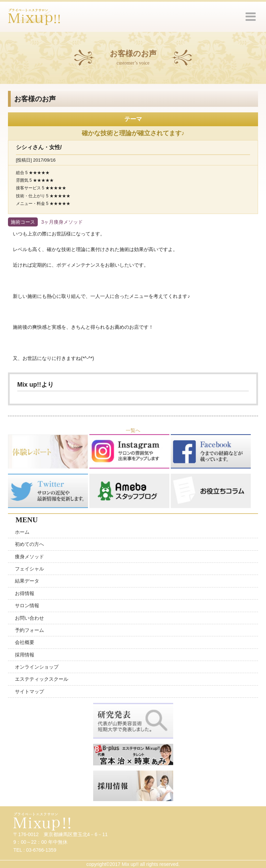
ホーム (22, 532)
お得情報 (25, 593)
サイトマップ (29, 691)
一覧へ (133, 430)
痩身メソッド (29, 557)
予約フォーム (29, 630)
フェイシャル (29, 569)
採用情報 (25, 655)
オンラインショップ (37, 667)
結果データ (27, 581)
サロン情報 (27, 605)
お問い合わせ (29, 618)
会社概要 (25, 642)
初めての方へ (29, 544)
